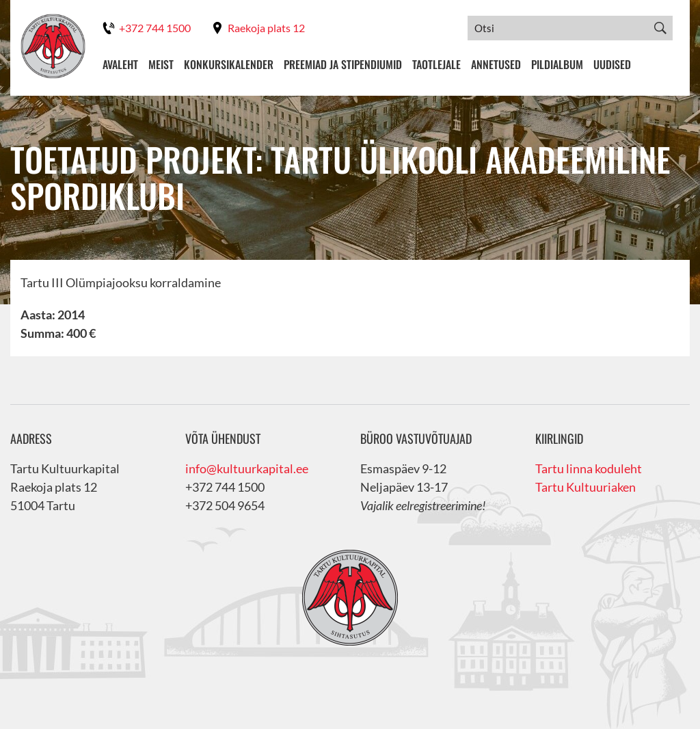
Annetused (496, 64)
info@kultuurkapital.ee (247, 468)
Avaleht (120, 64)
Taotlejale (436, 64)
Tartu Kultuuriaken (585, 487)
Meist (161, 64)
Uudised (612, 64)
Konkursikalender (229, 64)
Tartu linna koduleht (589, 468)
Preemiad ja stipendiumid (343, 64)
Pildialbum (557, 64)
